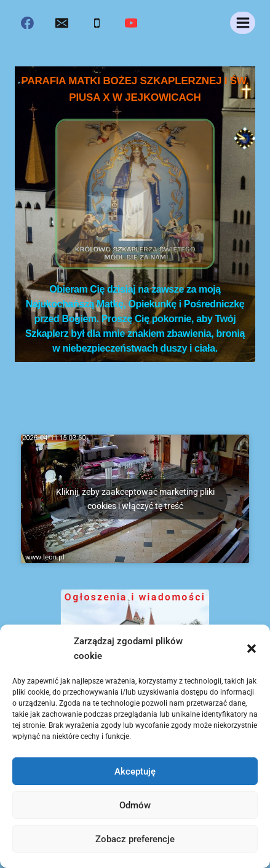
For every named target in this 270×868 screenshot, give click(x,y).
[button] (252, 649)
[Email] (62, 23)
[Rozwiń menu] (243, 22)
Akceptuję (135, 771)
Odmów (135, 805)
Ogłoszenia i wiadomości (135, 602)
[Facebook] (28, 23)
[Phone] (97, 23)
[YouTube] (131, 23)
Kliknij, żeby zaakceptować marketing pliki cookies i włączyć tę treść (135, 499)
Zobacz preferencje (135, 839)
